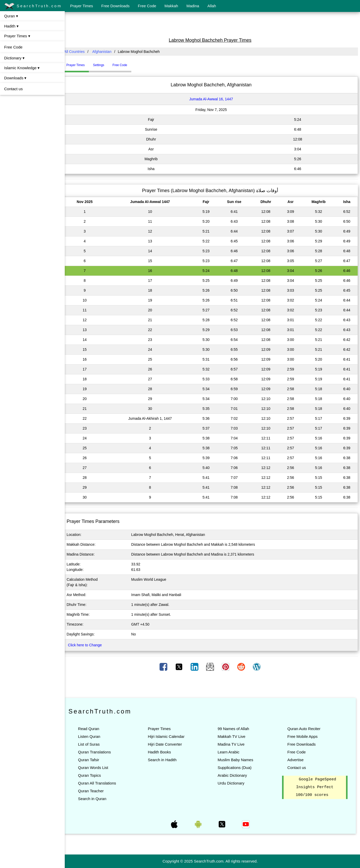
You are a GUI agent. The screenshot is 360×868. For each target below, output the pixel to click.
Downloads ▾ (15, 78)
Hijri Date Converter (168, 744)
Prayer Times (82, 6)
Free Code (147, 6)
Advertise (297, 760)
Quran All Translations (102, 783)
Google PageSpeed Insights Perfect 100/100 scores (316, 787)
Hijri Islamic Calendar (170, 736)
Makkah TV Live (234, 736)
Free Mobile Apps (304, 736)
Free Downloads (115, 6)
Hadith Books (163, 752)
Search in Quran (97, 799)
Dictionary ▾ (14, 58)
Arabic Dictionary (235, 775)
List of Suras (93, 744)
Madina (193, 6)
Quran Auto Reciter (305, 729)
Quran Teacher (95, 791)
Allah (212, 6)
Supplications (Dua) (237, 768)
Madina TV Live (233, 744)
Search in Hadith (166, 760)
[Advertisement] (212, 24)
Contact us (13, 89)
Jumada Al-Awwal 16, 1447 (214, 99)
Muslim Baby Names (238, 760)
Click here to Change (89, 645)
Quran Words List (98, 768)
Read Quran (93, 729)
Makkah (171, 6)
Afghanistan (106, 52)
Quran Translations (99, 752)
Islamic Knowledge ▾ (22, 68)
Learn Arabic (231, 752)
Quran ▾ (11, 16)
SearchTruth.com (33, 6)
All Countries (79, 52)
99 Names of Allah (236, 729)
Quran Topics (94, 775)
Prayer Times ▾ (17, 36)
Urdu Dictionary (233, 783)
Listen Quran (94, 736)
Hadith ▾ (11, 26)
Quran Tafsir (93, 760)
